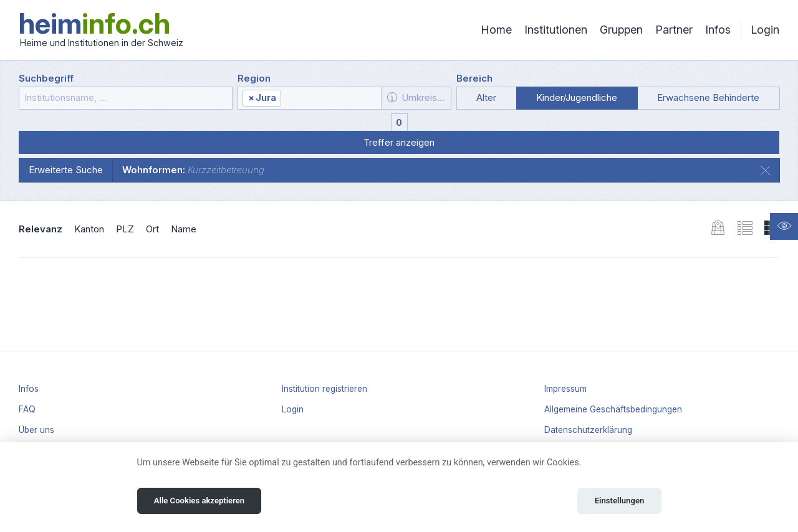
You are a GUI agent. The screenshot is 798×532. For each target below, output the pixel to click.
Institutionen (556, 30)
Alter (486, 97)
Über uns (36, 430)
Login (765, 30)
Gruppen (621, 30)
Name (184, 229)
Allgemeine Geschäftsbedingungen (613, 409)
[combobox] (310, 98)
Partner (674, 30)
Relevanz (41, 229)
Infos (718, 30)
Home (496, 30)
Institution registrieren (324, 389)
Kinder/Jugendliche (577, 97)
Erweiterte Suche (66, 170)
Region (254, 78)
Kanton (89, 229)
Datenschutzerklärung (588, 430)
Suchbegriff (46, 78)
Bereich (474, 78)
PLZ (125, 229)
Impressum (565, 389)
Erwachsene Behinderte (708, 97)
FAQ (27, 409)
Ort (152, 229)
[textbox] (330, 98)
